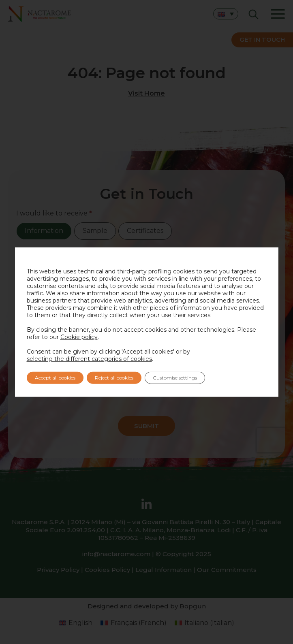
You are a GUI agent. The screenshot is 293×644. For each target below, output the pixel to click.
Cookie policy (79, 337)
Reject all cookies (114, 378)
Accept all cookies (55, 378)
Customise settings (175, 378)
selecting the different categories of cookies (89, 359)
